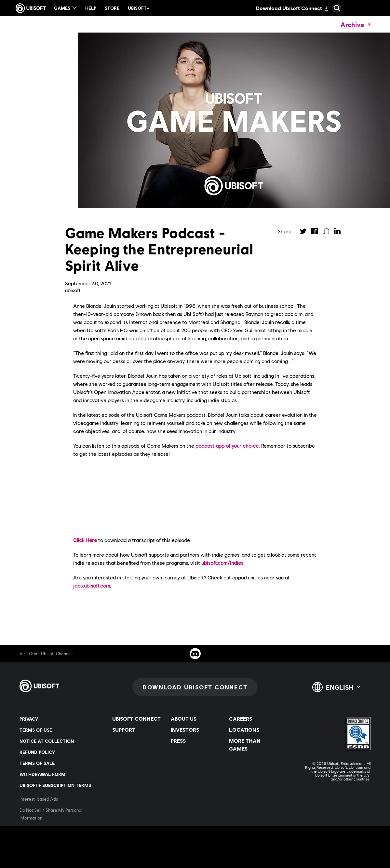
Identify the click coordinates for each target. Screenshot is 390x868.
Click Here (85, 540)
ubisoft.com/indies (222, 563)
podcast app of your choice (227, 446)
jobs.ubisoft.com (92, 585)
